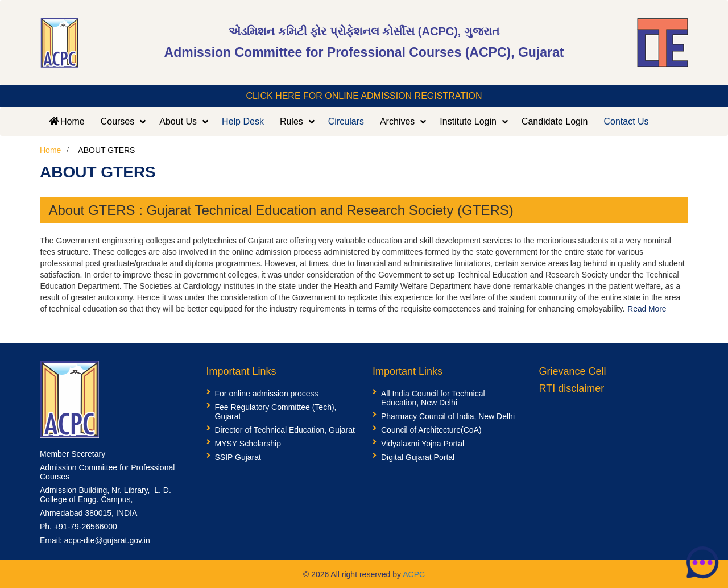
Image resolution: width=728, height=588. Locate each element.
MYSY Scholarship (248, 443)
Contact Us (626, 121)
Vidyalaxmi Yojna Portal (423, 443)
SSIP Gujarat (238, 457)
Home (66, 121)
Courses (118, 121)
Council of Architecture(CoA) (431, 429)
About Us (178, 121)
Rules (291, 121)
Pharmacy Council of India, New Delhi (448, 416)
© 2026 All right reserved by (353, 574)
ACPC (414, 574)
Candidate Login (555, 121)
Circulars (346, 121)
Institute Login (468, 121)
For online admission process (267, 393)
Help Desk (243, 121)
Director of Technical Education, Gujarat (285, 429)
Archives (397, 121)
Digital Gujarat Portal (418, 457)
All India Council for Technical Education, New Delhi (433, 397)
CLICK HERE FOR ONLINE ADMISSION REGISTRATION (364, 96)
